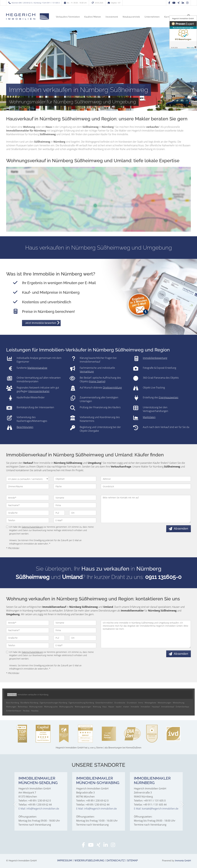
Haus (105, 707)
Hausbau (35, 711)
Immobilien (145, 707)
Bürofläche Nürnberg (29, 703)
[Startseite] (28, 17)
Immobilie (135, 707)
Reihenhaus (23, 707)
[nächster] (182, 804)
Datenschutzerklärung (32, 527)
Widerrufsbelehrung (89, 861)
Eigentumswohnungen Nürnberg (53, 703)
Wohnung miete (36, 707)
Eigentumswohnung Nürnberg (81, 703)
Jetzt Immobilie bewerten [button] (41, 323)
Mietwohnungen (165, 703)
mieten (126, 707)
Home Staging (97, 381)
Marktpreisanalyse (37, 368)
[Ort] (83, 513)
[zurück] (15, 804)
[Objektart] (75, 479)
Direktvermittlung (112, 388)
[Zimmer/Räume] (28, 486)
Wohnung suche (51, 707)
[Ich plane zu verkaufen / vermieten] (27, 479)
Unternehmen (152, 17)
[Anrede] (28, 498)
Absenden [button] (181, 529)
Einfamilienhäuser (14, 711)
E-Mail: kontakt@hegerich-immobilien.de (156, 809)
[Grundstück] (146, 486)
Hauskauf (156, 707)
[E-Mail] (75, 520)
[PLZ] (59, 513)
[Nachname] (28, 505)
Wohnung (97, 707)
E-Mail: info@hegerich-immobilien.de (39, 809)
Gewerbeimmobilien (104, 703)
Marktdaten (149, 417)
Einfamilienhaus (182, 707)
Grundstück (132, 703)
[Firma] (75, 505)
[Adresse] (146, 479)
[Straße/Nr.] (28, 513)
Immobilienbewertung (155, 358)
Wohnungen (11, 707)
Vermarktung (87, 371)
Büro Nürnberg (13, 703)
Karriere (169, 17)
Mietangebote (150, 703)
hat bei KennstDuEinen (98, 748)
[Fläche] (75, 486)
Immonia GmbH (183, 861)
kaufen (119, 707)
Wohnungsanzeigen (83, 707)
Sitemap (132, 861)
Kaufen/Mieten (93, 17)
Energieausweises (169, 397)
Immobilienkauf (168, 707)
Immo (141, 703)
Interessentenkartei (39, 391)
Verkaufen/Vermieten (68, 17)
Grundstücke (120, 703)
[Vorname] (75, 498)
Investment (112, 17)
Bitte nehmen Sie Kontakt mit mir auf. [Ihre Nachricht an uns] (146, 509)
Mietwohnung (179, 703)
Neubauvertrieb (131, 17)
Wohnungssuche (66, 707)
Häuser (111, 707)
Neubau (26, 711)
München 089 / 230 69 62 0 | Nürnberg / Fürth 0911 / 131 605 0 (36, 3)
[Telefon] (28, 520)
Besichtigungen (25, 427)
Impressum (65, 861)
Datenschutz (116, 861)
